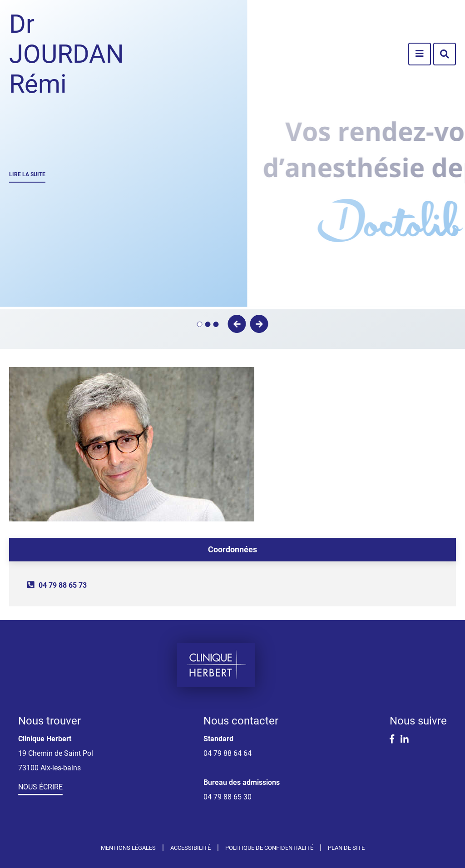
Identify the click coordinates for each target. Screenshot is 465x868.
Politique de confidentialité (269, 848)
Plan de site (346, 848)
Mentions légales (128, 848)
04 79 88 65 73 (63, 585)
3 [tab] (216, 324)
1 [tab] (200, 324)
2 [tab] (208, 324)
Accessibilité (190, 848)
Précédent (237, 324)
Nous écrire (40, 787)
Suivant (259, 324)
